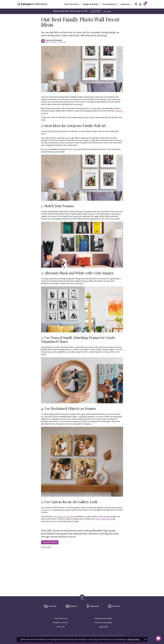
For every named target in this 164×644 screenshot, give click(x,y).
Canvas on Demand (65, 516)
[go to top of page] (82, 598)
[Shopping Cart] (145, 4)
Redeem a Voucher (61, 622)
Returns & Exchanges (103, 622)
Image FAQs (103, 627)
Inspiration (94, 606)
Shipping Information (103, 618)
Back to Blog (46, 547)
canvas (46, 510)
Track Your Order (61, 618)
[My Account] (140, 4)
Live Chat (52, 606)
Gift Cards (61, 627)
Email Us (74, 606)
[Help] (136, 4)
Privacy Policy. (134, 639)
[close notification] (145, 639)
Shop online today (103, 519)
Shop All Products (50, 542)
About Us (116, 606)
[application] (158, 638)
